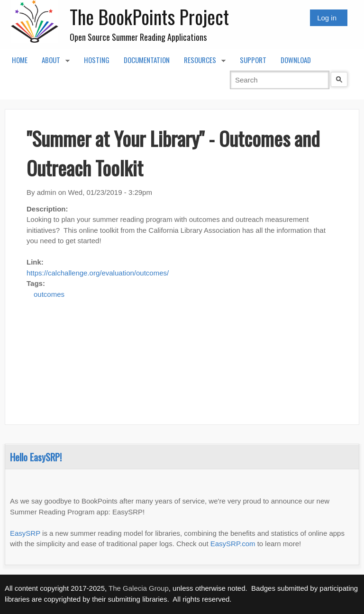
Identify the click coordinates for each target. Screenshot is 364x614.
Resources (201, 63)
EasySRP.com (233, 544)
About (52, 63)
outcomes (49, 294)
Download (296, 60)
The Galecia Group (139, 588)
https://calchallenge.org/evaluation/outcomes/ (98, 273)
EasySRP (25, 533)
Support (253, 60)
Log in (327, 18)
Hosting (97, 60)
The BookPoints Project (149, 17)
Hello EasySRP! (36, 457)
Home (20, 60)
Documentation (147, 60)
